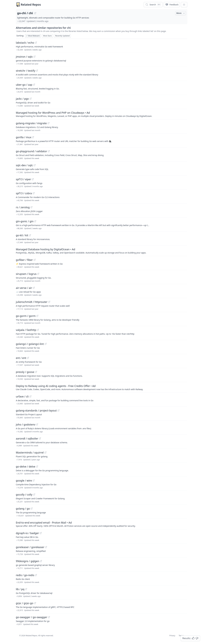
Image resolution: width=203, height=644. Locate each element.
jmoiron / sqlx (24, 57)
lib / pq (20, 589)
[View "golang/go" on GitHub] (32, 509)
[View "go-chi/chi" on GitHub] (35, 13)
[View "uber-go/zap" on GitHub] (34, 85)
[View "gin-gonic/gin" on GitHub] (35, 221)
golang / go (23, 509)
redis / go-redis (25, 575)
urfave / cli (22, 396)
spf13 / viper (24, 179)
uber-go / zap (24, 85)
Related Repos (31, 5)
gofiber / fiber (24, 260)
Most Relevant (33, 36)
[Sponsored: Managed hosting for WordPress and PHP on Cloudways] (102, 114)
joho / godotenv (26, 424)
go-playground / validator (32, 151)
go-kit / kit (22, 235)
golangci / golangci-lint (30, 344)
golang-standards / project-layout (36, 410)
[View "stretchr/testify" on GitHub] (37, 71)
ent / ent (21, 358)
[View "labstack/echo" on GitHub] (36, 43)
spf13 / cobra (24, 193)
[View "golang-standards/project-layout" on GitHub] (58, 410)
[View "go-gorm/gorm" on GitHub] (37, 316)
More (181, 13)
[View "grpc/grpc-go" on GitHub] (35, 603)
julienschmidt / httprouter (32, 302)
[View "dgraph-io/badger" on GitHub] (41, 533)
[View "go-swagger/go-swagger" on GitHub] (49, 617)
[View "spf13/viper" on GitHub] (33, 179)
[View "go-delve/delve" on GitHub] (37, 466)
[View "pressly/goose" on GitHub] (36, 372)
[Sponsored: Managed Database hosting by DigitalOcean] (102, 251)
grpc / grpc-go (25, 603)
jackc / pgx (22, 99)
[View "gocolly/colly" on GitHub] (34, 495)
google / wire (24, 481)
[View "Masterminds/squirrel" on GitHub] (45, 452)
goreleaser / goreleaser (30, 547)
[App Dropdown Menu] (184, 5)
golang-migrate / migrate (31, 123)
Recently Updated (63, 36)
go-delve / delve (26, 466)
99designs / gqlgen (28, 561)
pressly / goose (25, 372)
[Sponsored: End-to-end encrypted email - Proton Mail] (102, 524)
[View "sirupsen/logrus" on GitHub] (38, 274)
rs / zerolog (23, 207)
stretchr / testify (26, 71)
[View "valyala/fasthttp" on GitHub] (38, 330)
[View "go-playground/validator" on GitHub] (49, 151)
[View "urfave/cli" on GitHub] (30, 396)
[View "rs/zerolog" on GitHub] (31, 207)
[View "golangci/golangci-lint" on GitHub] (46, 344)
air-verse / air (24, 288)
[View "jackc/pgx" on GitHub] (31, 99)
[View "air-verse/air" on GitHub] (34, 288)
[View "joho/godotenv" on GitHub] (37, 424)
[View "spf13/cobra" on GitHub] (34, 193)
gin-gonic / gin (25, 221)
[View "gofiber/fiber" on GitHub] (35, 260)
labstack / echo (25, 43)
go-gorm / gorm (26, 316)
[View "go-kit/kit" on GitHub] (30, 235)
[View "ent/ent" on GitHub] (28, 358)
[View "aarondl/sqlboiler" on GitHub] (40, 438)
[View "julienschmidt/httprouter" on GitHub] (49, 302)
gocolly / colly (24, 495)
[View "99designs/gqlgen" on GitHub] (41, 561)
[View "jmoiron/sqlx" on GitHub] (34, 57)
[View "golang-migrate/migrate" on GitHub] (48, 123)
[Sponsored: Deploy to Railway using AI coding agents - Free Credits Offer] (102, 387)
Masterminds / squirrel (30, 452)
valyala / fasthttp (26, 330)
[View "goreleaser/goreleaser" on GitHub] (46, 547)
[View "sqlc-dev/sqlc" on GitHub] (35, 165)
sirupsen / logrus (26, 274)
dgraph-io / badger (27, 533)
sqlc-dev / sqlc (24, 165)
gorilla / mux (24, 137)
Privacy (172, 636)
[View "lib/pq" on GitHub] (26, 589)
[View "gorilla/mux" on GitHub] (33, 137)
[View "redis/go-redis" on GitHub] (36, 575)
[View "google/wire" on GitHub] (34, 481)
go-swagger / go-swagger (32, 617)
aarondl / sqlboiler (27, 438)
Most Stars (47, 36)
